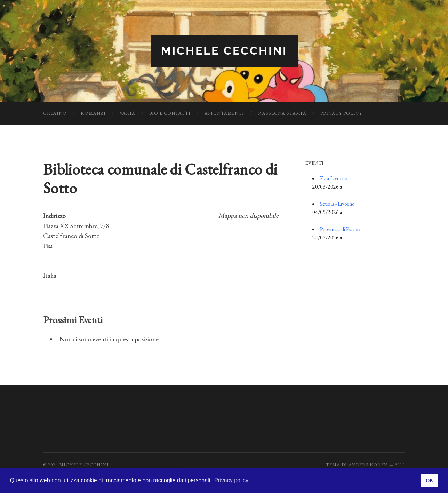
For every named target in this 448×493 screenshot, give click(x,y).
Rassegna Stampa (282, 113)
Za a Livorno (334, 178)
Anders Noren (368, 465)
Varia (127, 113)
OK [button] (430, 480)
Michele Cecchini (224, 51)
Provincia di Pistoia (340, 229)
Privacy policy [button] (231, 480)
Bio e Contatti (170, 113)
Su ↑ (400, 465)
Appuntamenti (224, 113)
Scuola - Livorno (337, 204)
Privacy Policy (341, 113)
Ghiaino (55, 113)
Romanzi (93, 113)
